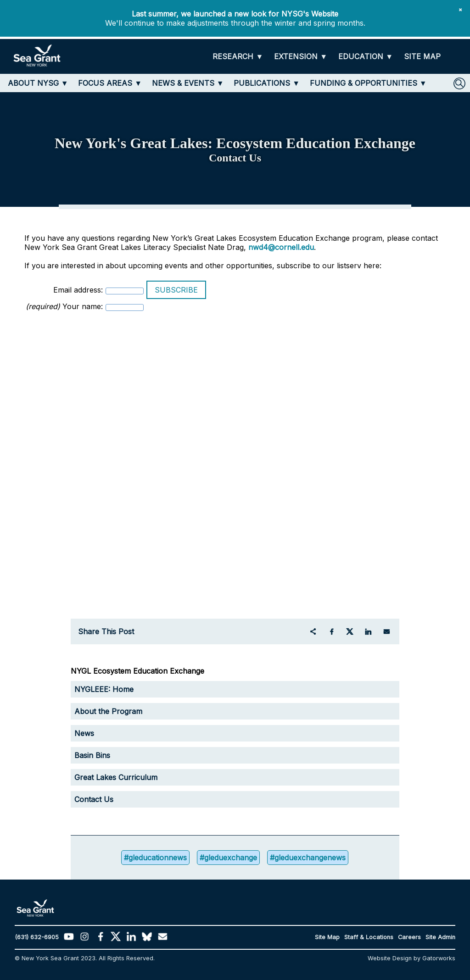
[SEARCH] (459, 83)
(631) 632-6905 (37, 937)
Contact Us (94, 799)
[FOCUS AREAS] (110, 83)
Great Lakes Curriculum (116, 777)
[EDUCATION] (366, 57)
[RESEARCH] (238, 57)
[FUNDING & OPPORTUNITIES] (368, 83)
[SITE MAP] (422, 57)
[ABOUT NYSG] (38, 83)
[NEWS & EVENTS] (188, 83)
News (84, 733)
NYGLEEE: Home (104, 689)
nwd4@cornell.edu (281, 247)
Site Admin (440, 937)
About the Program (108, 711)
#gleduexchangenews (308, 858)
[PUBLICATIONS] (267, 83)
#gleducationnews (155, 858)
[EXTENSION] (301, 57)
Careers (409, 937)
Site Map (327, 937)
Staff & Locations (369, 937)
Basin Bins (92, 755)
